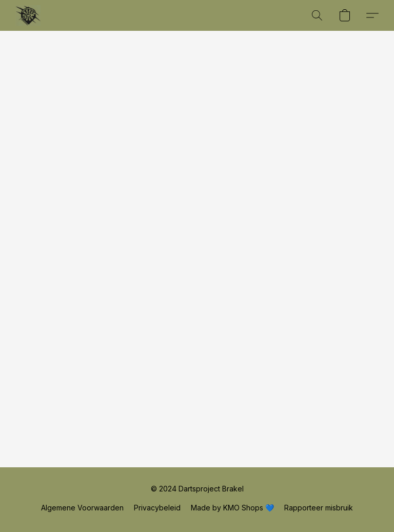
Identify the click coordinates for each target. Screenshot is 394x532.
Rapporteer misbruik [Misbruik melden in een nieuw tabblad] (319, 508)
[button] (28, 15)
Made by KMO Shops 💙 (232, 508)
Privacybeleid (157, 508)
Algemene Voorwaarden (82, 508)
